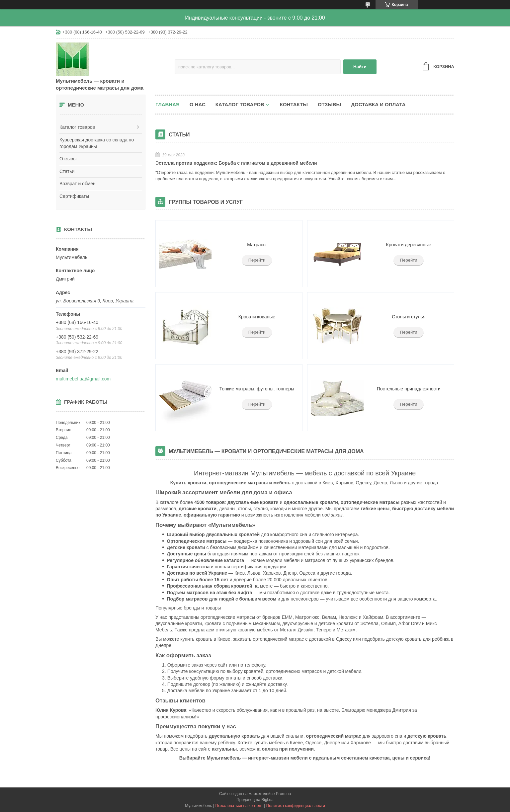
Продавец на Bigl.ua (255, 800)
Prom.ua (283, 794)
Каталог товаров (77, 127)
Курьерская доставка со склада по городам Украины (97, 143)
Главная (168, 104)
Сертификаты (74, 196)
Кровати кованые (257, 317)
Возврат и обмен (78, 184)
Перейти (257, 260)
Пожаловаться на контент (239, 806)
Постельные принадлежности (409, 389)
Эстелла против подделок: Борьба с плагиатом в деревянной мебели (236, 163)
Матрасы (257, 245)
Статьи (67, 171)
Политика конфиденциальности (296, 806)
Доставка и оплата (378, 104)
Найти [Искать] (360, 67)
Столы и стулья (409, 317)
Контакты (294, 104)
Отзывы (68, 159)
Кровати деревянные (409, 245)
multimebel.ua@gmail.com (83, 379)
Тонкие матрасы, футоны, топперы (257, 389)
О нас (198, 104)
